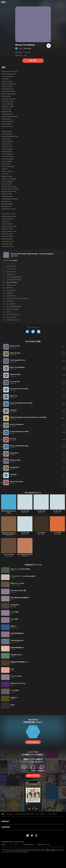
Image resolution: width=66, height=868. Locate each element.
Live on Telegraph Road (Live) (25, 555)
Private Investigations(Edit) (14, 277)
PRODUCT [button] (5, 821)
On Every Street (11, 296)
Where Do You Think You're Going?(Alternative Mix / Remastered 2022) (9, 534)
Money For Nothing (52, 814)
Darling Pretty (10, 301)
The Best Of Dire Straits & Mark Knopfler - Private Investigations (32, 254)
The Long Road (11, 304)
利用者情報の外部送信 (28, 845)
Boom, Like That (11, 317)
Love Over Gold (11, 269)
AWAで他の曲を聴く (33, 742)
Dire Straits (28, 48)
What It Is (9, 312)
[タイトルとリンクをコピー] (39, 332)
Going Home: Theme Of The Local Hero (18, 298)
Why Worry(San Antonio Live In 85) (9, 512)
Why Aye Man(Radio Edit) (14, 306)
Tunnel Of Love (11, 274)
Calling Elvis (10, 293)
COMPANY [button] (6, 827)
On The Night (57, 533)
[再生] (49, 46)
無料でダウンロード (33, 776)
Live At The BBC (41, 533)
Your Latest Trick (11, 290)
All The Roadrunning (12, 320)
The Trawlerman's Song (13, 315)
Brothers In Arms (11, 285)
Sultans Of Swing (11, 266)
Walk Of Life (10, 288)
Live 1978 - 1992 (25, 511)
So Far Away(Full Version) (14, 280)
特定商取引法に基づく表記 (43, 845)
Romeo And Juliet (11, 272)
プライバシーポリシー (14, 845)
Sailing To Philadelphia (13, 309)
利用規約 (4, 845)
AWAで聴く (33, 61)
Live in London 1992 (9, 555)
